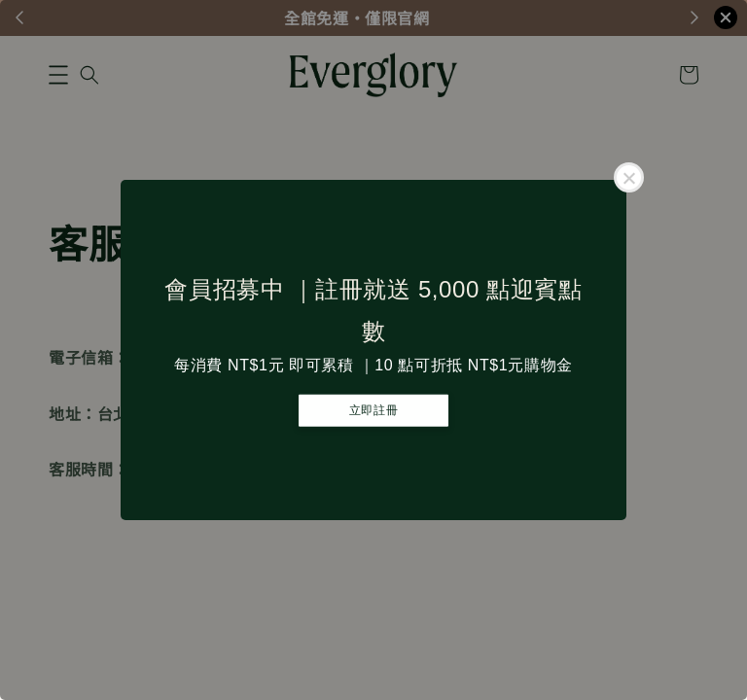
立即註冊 (373, 410)
